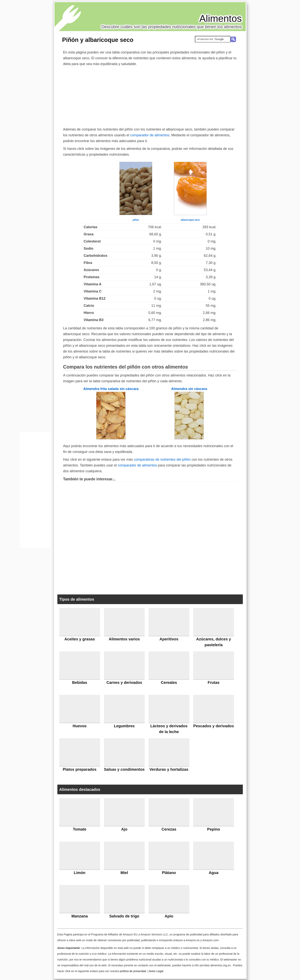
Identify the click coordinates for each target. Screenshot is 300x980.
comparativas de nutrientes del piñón (162, 459)
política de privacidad (133, 971)
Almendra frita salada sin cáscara (111, 389)
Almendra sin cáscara (189, 389)
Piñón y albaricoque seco (98, 40)
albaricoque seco (190, 220)
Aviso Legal (156, 971)
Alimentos (221, 19)
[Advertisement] (150, 96)
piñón (136, 220)
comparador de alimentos (150, 135)
